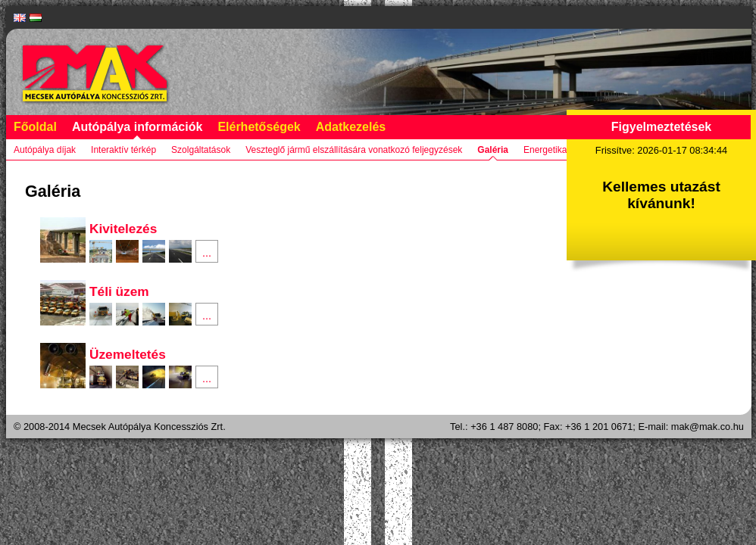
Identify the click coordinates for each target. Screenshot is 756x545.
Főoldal (35, 127)
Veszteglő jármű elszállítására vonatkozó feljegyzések (354, 150)
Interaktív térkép (123, 150)
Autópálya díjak (45, 150)
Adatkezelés (351, 127)
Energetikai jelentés (563, 150)
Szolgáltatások (201, 150)
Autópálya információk (137, 127)
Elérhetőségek (259, 127)
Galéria (493, 150)
